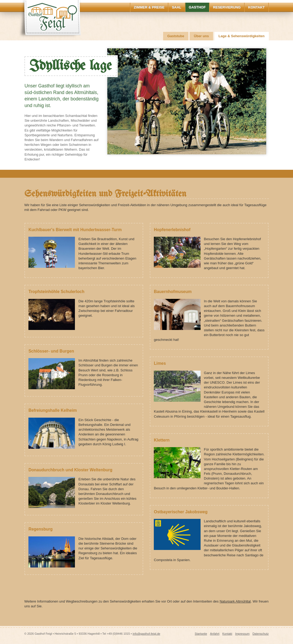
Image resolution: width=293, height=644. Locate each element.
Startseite (201, 634)
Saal (177, 7)
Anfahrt (215, 634)
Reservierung (227, 7)
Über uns (201, 36)
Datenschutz (260, 634)
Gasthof (197, 7)
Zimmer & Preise (149, 7)
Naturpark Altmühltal (235, 601)
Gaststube (176, 36)
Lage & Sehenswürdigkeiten (242, 36)
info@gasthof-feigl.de (146, 634)
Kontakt (256, 7)
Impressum (242, 634)
